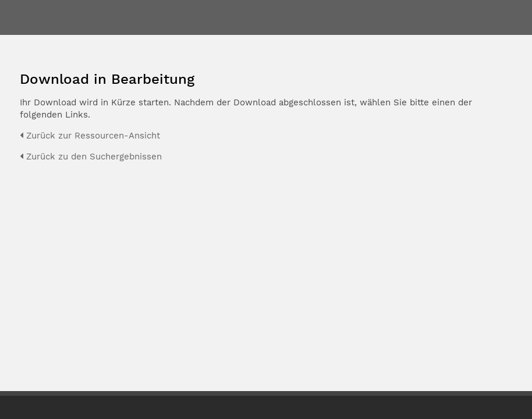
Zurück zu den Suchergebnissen (91, 157)
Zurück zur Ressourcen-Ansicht (90, 136)
